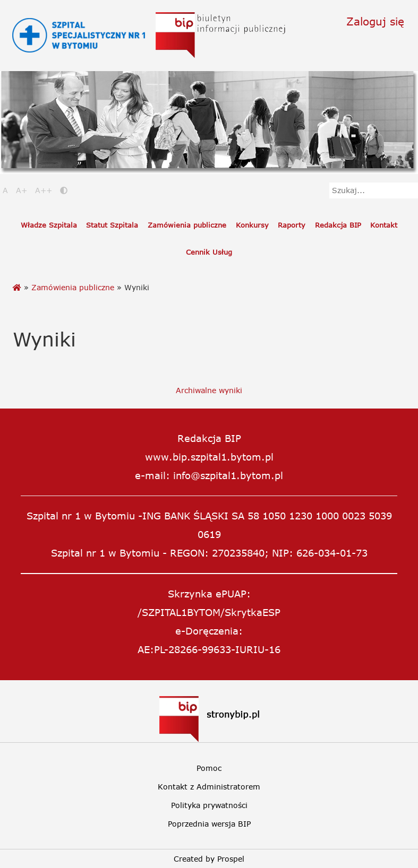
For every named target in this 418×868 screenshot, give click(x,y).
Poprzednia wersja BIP (209, 824)
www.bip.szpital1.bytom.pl (209, 457)
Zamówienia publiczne (187, 225)
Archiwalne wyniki (209, 390)
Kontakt (384, 225)
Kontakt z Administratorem (209, 787)
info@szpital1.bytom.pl (228, 475)
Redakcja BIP (338, 225)
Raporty (292, 225)
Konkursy (252, 225)
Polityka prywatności (209, 805)
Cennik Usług (209, 252)
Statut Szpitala (112, 225)
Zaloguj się (375, 21)
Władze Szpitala (49, 225)
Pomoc (209, 768)
